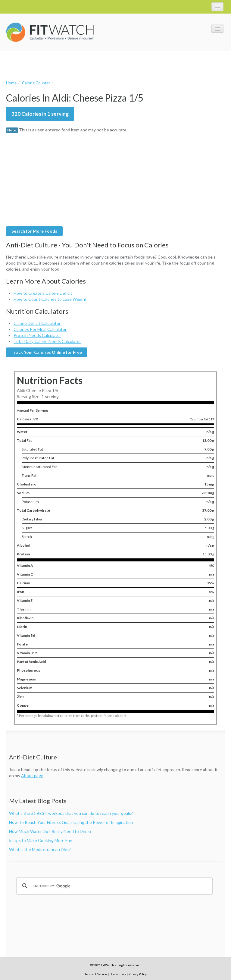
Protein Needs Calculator (37, 335)
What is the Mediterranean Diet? (40, 849)
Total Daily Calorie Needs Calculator (47, 341)
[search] (115, 886)
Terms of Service (96, 974)
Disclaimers (118, 974)
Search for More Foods (34, 231)
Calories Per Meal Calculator (40, 329)
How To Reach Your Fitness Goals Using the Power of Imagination (71, 822)
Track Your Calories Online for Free (47, 352)
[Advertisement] (76, 65)
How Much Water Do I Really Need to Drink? (50, 831)
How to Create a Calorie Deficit (43, 293)
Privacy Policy (138, 974)
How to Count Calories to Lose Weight (50, 299)
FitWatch (50, 32)
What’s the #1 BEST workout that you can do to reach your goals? (71, 813)
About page (32, 776)
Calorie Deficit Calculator (37, 323)
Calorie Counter (36, 83)
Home (11, 83)
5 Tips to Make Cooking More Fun (41, 840)
